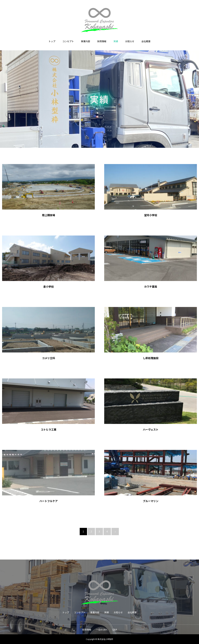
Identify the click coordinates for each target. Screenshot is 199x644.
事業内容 (86, 41)
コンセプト (68, 41)
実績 (116, 41)
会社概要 (146, 41)
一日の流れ (102, 630)
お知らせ (130, 41)
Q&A (115, 630)
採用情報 (102, 41)
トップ (52, 41)
